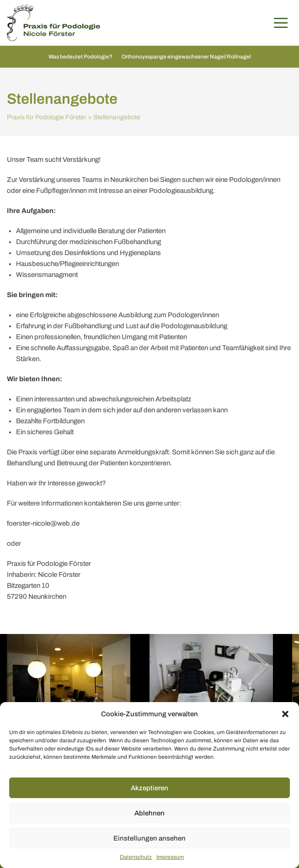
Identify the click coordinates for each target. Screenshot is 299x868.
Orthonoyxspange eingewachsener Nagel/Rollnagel (186, 57)
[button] (285, 714)
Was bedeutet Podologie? (80, 57)
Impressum (170, 857)
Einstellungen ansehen (149, 838)
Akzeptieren (149, 788)
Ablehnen (149, 813)
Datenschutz (136, 857)
